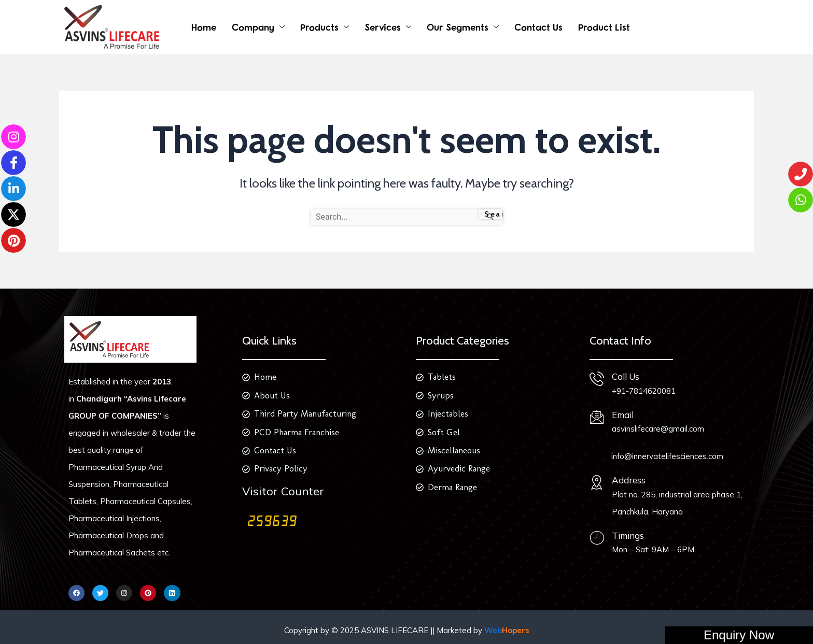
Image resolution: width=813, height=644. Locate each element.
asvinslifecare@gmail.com (658, 429)
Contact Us (538, 27)
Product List (604, 27)
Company (253, 27)
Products (319, 27)
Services (383, 27)
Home (204, 27)
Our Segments (458, 27)
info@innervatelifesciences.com (667, 456)
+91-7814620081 (644, 391)
